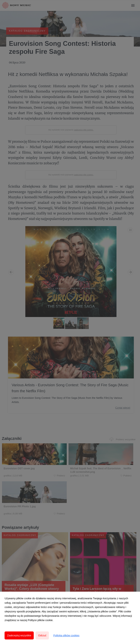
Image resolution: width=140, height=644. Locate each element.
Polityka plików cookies (66, 635)
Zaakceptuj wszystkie (19, 635)
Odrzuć (42, 635)
